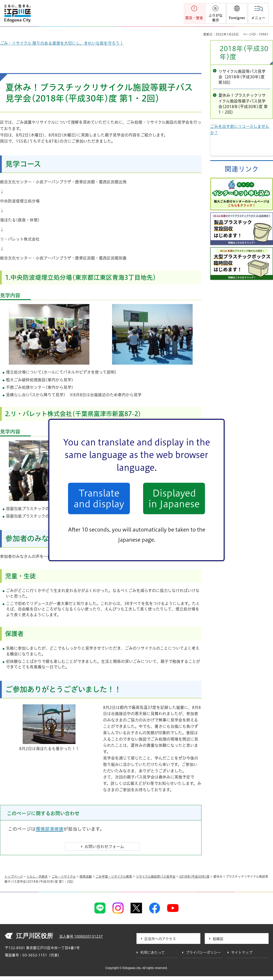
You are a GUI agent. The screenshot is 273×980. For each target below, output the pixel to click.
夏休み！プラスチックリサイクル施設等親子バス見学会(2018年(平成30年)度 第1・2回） (243, 104)
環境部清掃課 (50, 829)
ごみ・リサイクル (64, 877)
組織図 (218, 939)
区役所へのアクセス (160, 939)
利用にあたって (152, 952)
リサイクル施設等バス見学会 (156, 877)
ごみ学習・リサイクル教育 (114, 877)
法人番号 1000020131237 (81, 936)
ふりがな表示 (216, 18)
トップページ (14, 877)
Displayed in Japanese (174, 498)
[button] (237, 13)
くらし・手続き (37, 877)
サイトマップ (242, 952)
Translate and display (99, 498)
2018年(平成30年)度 (244, 53)
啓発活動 (86, 877)
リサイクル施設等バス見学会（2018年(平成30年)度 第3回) (242, 77)
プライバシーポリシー (203, 952)
